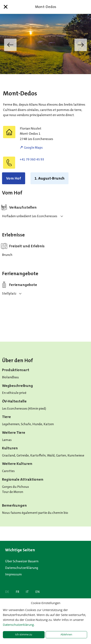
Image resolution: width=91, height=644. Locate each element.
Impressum (13, 574)
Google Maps (33, 147)
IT (27, 592)
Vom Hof (14, 178)
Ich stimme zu (24, 634)
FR (17, 592)
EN (38, 592)
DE (7, 592)
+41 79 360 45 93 (32, 159)
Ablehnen (66, 634)
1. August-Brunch (49, 178)
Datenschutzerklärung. (19, 625)
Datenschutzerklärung (22, 568)
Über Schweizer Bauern (22, 561)
